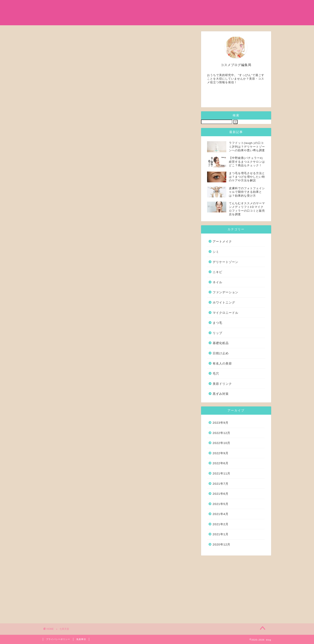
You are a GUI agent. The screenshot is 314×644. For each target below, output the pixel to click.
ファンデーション (225, 292)
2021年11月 (222, 473)
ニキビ (217, 272)
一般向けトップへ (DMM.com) (135, 530)
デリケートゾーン (225, 262)
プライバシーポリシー (58, 639)
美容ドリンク (222, 384)
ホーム (101, 6)
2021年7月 (221, 484)
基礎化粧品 (124, 6)
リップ (217, 333)
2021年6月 (221, 494)
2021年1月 (221, 534)
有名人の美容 (152, 6)
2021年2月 (221, 524)
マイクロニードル (204, 6)
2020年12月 (222, 544)
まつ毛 (176, 6)
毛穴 (216, 373)
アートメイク (222, 241)
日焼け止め (251, 6)
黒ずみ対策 (221, 394)
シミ (230, 6)
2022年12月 (222, 433)
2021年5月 (221, 504)
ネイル (217, 282)
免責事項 (81, 639)
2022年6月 (221, 463)
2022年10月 (222, 443)
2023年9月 (221, 423)
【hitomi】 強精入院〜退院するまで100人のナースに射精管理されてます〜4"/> (149, 361)
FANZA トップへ (124, 411)
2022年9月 (221, 453)
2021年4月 (221, 514)
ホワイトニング (224, 302)
